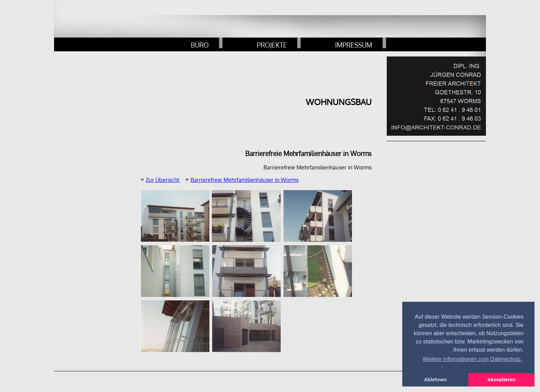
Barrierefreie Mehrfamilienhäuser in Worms (245, 180)
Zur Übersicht (163, 180)
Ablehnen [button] (435, 380)
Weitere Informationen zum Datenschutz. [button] (473, 359)
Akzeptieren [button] (501, 380)
